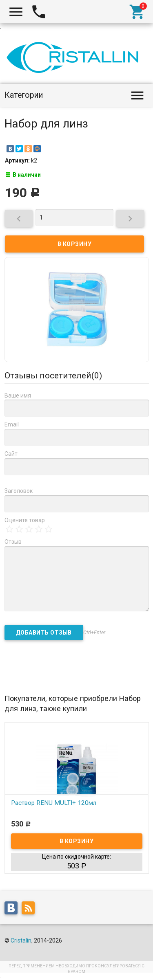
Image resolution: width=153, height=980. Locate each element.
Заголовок (19, 491)
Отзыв (13, 542)
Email (12, 424)
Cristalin (21, 940)
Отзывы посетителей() (53, 376)
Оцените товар (25, 520)
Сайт (11, 454)
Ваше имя (18, 396)
